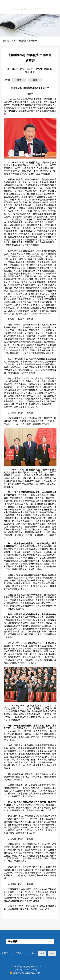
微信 (35, 80)
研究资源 (22, 41)
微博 (19, 80)
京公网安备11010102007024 (27, 973)
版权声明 (6, 953)
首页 (13, 41)
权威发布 (33, 41)
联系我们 (20, 953)
